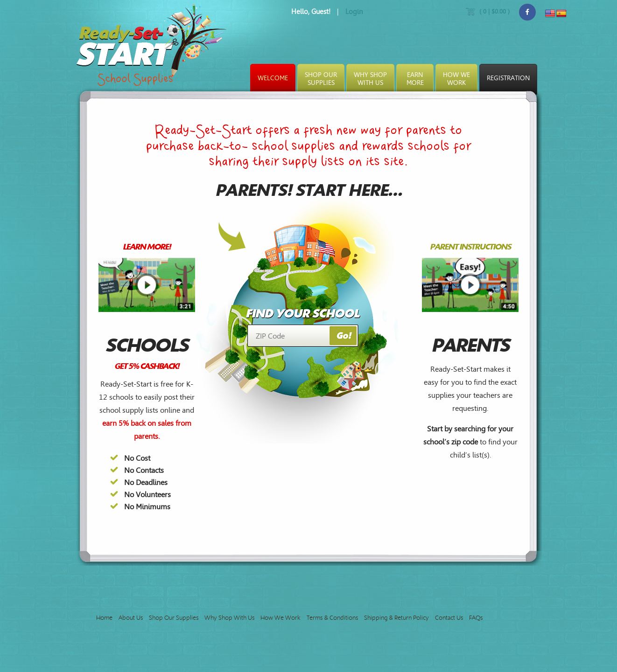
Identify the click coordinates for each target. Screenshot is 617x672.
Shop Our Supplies (174, 618)
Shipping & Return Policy (396, 618)
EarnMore (415, 79)
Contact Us (449, 618)
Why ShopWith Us (370, 79)
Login (354, 12)
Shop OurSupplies (321, 79)
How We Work (280, 618)
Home (104, 618)
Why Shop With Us (229, 618)
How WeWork (456, 79)
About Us (131, 618)
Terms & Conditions (332, 618)
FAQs (476, 618)
